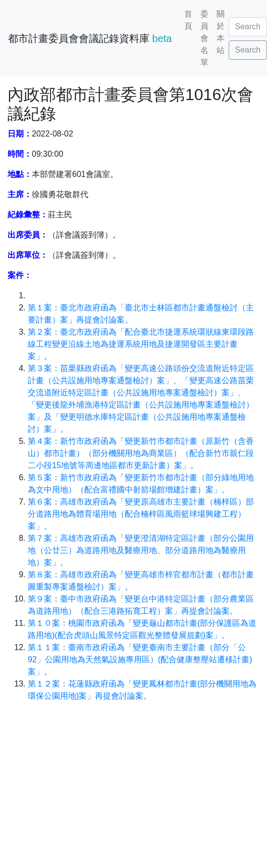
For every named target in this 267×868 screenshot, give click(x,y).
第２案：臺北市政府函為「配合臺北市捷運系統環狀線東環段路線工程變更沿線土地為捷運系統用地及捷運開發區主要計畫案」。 (141, 344)
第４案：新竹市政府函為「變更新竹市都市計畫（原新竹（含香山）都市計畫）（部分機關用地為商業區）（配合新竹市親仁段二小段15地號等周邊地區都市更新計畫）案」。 (141, 453)
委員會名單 (204, 38)
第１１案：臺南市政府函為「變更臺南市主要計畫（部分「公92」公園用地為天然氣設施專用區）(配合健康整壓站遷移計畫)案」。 (140, 659)
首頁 (188, 20)
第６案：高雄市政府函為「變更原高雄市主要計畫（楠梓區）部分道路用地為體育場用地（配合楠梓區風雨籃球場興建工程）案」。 (141, 514)
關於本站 (221, 32)
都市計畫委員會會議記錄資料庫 (90, 38)
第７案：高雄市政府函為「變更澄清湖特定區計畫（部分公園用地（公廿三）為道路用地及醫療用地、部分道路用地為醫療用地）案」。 (141, 550)
